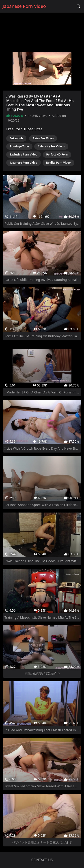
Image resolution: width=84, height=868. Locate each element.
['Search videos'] (79, 6)
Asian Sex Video (43, 138)
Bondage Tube (19, 146)
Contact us (42, 860)
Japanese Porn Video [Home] (24, 6)
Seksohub (16, 138)
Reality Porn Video (58, 163)
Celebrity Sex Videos (51, 146)
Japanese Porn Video (24, 163)
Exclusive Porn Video (24, 154)
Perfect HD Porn (57, 154)
